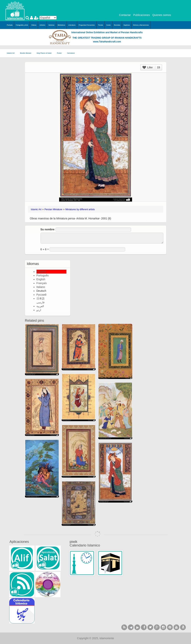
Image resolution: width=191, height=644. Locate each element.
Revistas (117, 25)
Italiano (41, 287)
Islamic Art (12, 53)
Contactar (125, 15)
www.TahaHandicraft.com (107, 42)
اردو (39, 310)
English (41, 279)
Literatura (72, 25)
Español (41, 272)
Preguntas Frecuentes (87, 25)
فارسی (41, 302)
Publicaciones (141, 15)
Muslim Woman (27, 53)
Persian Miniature (53, 209)
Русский (41, 295)
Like (151, 67)
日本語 (41, 298)
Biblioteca (61, 25)
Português (43, 275)
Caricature (71, 53)
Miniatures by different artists (80, 209)
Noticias (51, 25)
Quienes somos (162, 15)
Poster (61, 53)
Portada (10, 25)
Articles (42, 25)
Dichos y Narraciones (141, 25)
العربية (40, 306)
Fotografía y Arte (22, 25)
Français (42, 283)
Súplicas (127, 25)
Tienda (101, 25)
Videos (34, 25)
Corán (108, 25)
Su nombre (48, 229)
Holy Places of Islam (45, 53)
